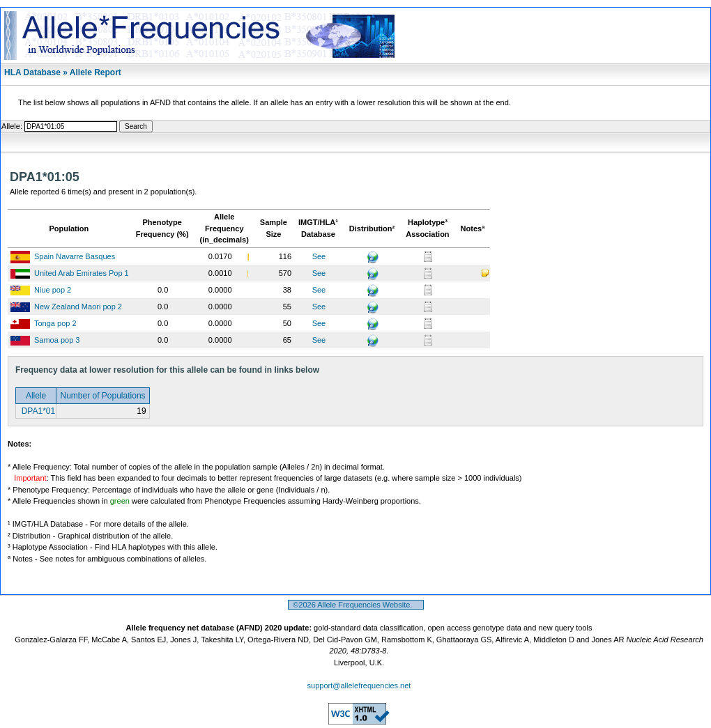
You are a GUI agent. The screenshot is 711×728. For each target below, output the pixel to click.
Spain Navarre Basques (75, 256)
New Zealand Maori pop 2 (78, 307)
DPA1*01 (37, 411)
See (319, 256)
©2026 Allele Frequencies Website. (356, 605)
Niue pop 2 (53, 290)
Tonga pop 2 (55, 323)
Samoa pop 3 (57, 340)
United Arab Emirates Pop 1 (82, 273)
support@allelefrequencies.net (359, 686)
